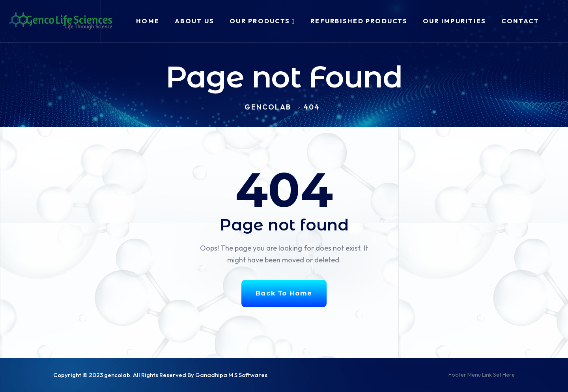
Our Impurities (454, 21)
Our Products (260, 21)
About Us (194, 21)
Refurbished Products (359, 21)
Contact (520, 21)
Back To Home (284, 293)
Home (148, 21)
